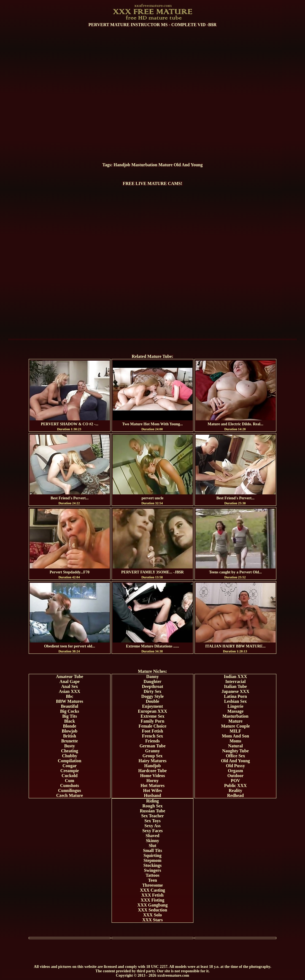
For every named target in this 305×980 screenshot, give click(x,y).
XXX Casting (152, 890)
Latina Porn (235, 696)
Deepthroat (152, 686)
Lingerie (236, 706)
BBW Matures (70, 701)
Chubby (70, 756)
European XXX (153, 711)
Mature (165, 165)
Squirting (152, 855)
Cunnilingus (70, 790)
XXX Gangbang (153, 905)
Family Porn (153, 721)
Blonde (69, 726)
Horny (152, 781)
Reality (235, 790)
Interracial (236, 681)
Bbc (70, 696)
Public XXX (235, 786)
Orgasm (235, 771)
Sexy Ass (152, 826)
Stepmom (152, 860)
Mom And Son (235, 736)
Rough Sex (152, 806)
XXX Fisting (153, 900)
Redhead (235, 795)
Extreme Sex (152, 716)
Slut (153, 846)
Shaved (153, 836)
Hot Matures (152, 786)
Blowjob (70, 731)
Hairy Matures (152, 761)
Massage (235, 711)
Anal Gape (70, 681)
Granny (152, 751)
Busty (70, 746)
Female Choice (152, 726)
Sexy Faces (152, 831)
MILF (236, 731)
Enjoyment (153, 706)
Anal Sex (70, 686)
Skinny (152, 841)
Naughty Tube (235, 751)
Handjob (122, 165)
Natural (235, 746)
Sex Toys (152, 821)
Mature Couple (235, 726)
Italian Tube (235, 686)
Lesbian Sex (235, 701)
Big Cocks (70, 711)
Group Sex (152, 756)
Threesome (152, 885)
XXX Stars (152, 920)
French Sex (152, 736)
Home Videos (152, 776)
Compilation (70, 761)
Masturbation (144, 165)
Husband (152, 795)
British (70, 736)
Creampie (70, 771)
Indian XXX (235, 677)
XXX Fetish (152, 895)
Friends (152, 741)
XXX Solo (152, 915)
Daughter (152, 681)
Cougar (70, 766)
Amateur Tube (70, 677)
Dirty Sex (152, 691)
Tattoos (152, 875)
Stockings (153, 865)
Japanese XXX (235, 691)
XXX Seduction (152, 910)
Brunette (69, 741)
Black (70, 721)
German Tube (152, 746)
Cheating (69, 751)
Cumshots (69, 786)
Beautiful (70, 706)
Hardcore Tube (152, 771)
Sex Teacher (152, 816)
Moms (235, 741)
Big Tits (70, 716)
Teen (152, 880)
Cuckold (70, 776)
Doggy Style (152, 696)
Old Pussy (235, 766)
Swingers (152, 870)
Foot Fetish (152, 731)
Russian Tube (152, 811)
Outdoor (235, 776)
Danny (152, 677)
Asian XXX (70, 691)
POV (236, 781)
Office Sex (236, 756)
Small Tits (152, 850)
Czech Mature (70, 795)
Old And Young (188, 165)
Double (152, 701)
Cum (70, 781)
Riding (152, 801)
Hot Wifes (152, 790)
